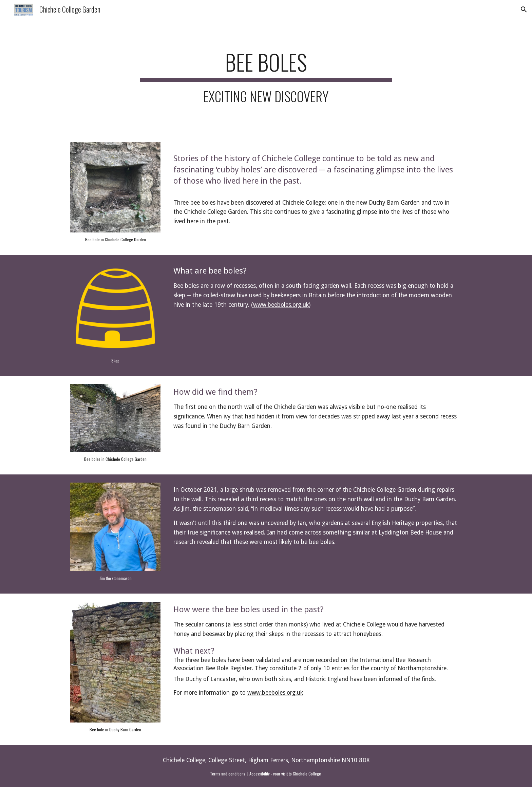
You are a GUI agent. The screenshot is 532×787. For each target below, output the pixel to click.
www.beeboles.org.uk (281, 305)
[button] (524, 10)
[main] (266, 76)
